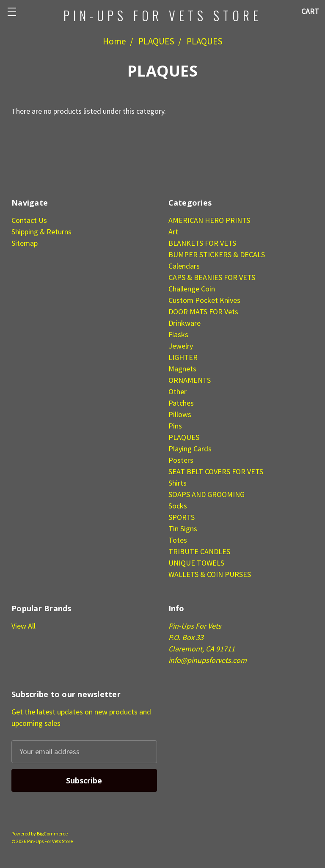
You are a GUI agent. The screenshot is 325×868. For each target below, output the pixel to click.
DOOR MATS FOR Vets (203, 312)
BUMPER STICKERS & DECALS (217, 254)
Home (114, 41)
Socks (178, 506)
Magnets (182, 369)
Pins (175, 426)
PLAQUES (156, 41)
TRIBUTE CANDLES (199, 551)
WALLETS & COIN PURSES (210, 574)
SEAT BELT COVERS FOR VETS (216, 471)
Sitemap (25, 243)
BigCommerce (52, 834)
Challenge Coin (192, 289)
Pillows (180, 414)
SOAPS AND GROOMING (207, 494)
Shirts (178, 483)
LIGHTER (183, 357)
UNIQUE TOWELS (196, 563)
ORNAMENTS (190, 380)
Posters (181, 460)
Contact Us (29, 220)
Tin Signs (183, 529)
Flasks (178, 334)
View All (23, 626)
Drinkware (185, 323)
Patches (181, 403)
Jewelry (181, 346)
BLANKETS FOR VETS (202, 243)
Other (178, 391)
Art (173, 232)
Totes (178, 540)
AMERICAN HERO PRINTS (209, 220)
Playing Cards (190, 449)
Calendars (184, 266)
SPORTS (182, 517)
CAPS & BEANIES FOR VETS (212, 277)
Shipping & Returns (41, 232)
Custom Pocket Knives (204, 300)
